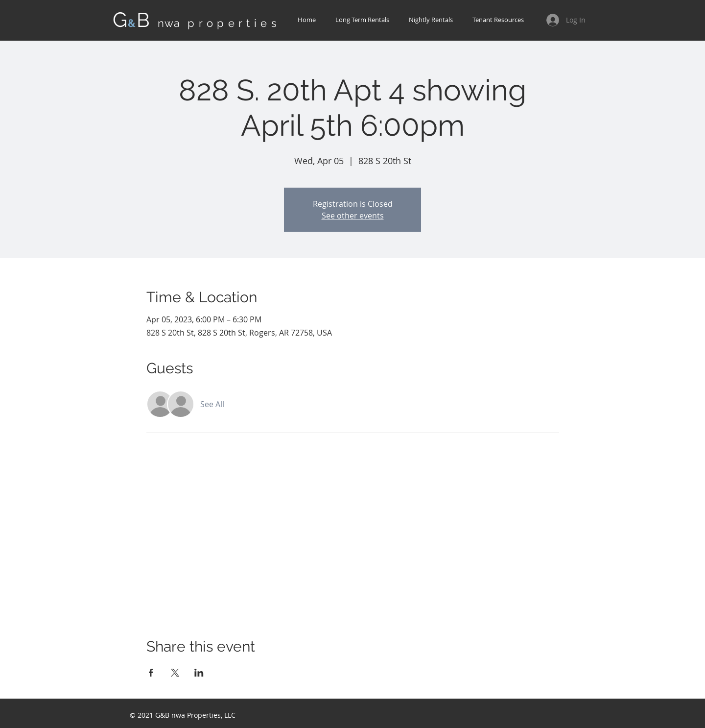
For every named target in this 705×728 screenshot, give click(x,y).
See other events (353, 216)
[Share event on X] (175, 673)
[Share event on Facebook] (151, 673)
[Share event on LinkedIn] (199, 673)
